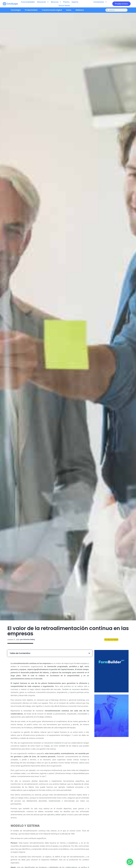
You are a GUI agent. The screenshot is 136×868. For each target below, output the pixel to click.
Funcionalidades (28, 2)
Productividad (31, 10)
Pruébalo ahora (112, 679)
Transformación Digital (52, 10)
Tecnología (16, 10)
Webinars (80, 10)
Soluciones (43, 2)
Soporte (75, 2)
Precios (66, 2)
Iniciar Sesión (64, 6)
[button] (89, 653)
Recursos (56, 2)
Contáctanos (100, 2)
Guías (69, 10)
